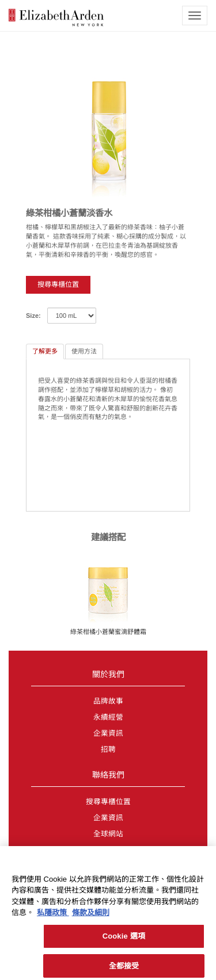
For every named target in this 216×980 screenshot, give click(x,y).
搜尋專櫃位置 (58, 285)
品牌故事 (108, 701)
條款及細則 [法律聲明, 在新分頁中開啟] (91, 916)
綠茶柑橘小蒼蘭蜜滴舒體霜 (108, 632)
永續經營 (108, 717)
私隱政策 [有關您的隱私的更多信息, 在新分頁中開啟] (53, 916)
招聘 (108, 750)
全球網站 (108, 834)
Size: (33, 316)
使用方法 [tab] (84, 351)
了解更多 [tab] (45, 351)
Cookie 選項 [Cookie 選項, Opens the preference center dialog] (124, 939)
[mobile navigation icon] (195, 16)
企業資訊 (108, 733)
